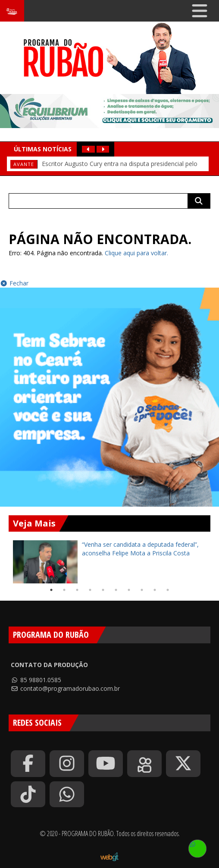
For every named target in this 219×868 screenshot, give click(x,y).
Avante (24, 164)
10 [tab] (168, 590)
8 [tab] (142, 590)
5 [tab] (103, 590)
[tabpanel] (109, 562)
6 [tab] (116, 590)
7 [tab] (129, 590)
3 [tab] (77, 590)
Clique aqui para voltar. (136, 253)
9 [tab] (155, 590)
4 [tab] (90, 590)
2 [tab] (64, 590)
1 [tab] (51, 590)
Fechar (14, 283)
